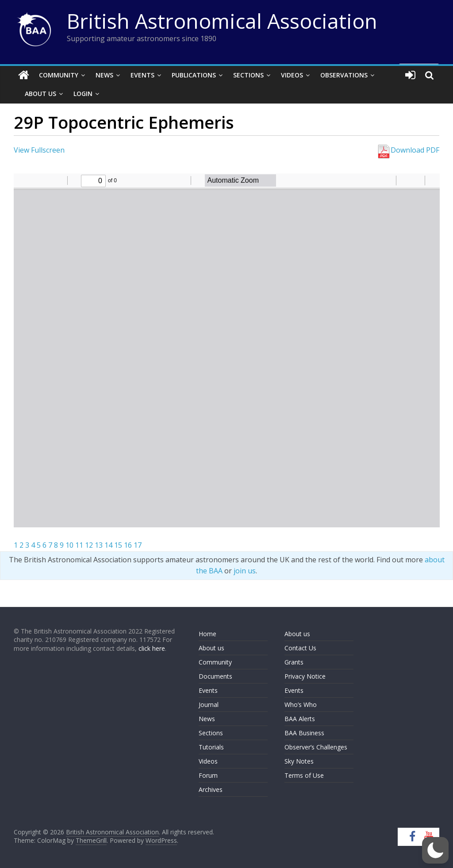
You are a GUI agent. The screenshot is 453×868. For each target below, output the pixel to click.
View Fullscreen (39, 150)
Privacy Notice (305, 676)
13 (99, 545)
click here (152, 648)
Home (207, 634)
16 (128, 545)
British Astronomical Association (222, 21)
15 (118, 545)
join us (245, 571)
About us (211, 648)
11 (79, 545)
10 (69, 545)
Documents (215, 676)
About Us (40, 94)
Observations (344, 75)
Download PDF (408, 150)
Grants (294, 662)
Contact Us (300, 648)
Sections (248, 75)
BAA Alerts (300, 719)
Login (83, 94)
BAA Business (304, 733)
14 (108, 545)
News (104, 75)
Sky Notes (299, 761)
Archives (211, 789)
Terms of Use (304, 775)
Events (142, 75)
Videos (292, 75)
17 (138, 545)
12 (89, 545)
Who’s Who (301, 705)
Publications (194, 75)
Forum (208, 775)
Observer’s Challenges (316, 747)
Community (59, 75)
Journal (209, 705)
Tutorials (211, 747)
